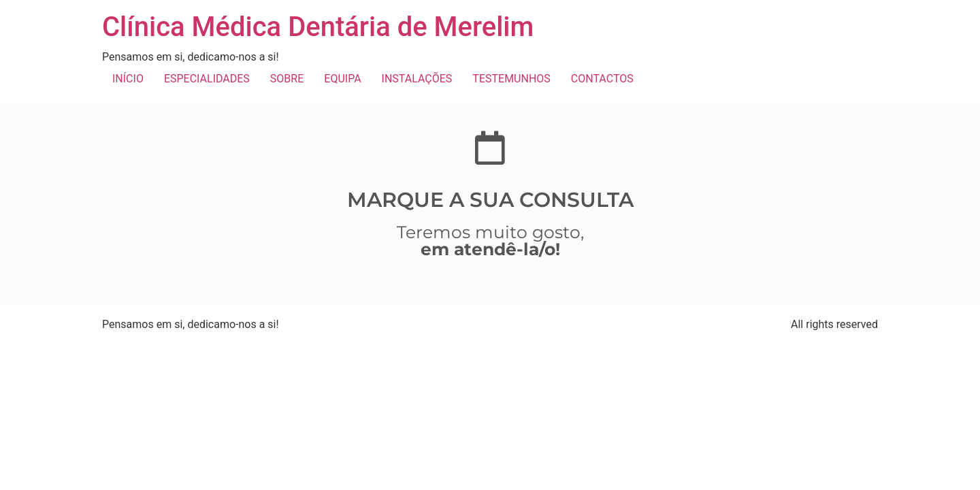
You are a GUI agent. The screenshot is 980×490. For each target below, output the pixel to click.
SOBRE (287, 79)
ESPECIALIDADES (207, 79)
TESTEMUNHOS (511, 79)
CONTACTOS (602, 79)
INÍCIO (128, 79)
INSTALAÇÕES (417, 79)
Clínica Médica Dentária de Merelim (318, 27)
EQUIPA (342, 79)
